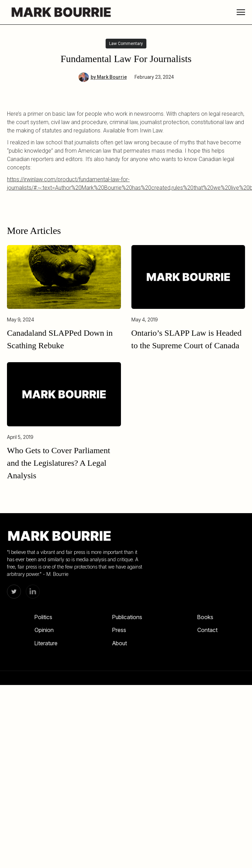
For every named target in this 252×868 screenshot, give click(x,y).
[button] (241, 12)
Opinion (44, 630)
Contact (207, 630)
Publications (127, 617)
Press (119, 630)
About (120, 643)
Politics (43, 617)
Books (205, 617)
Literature (46, 643)
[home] (59, 12)
